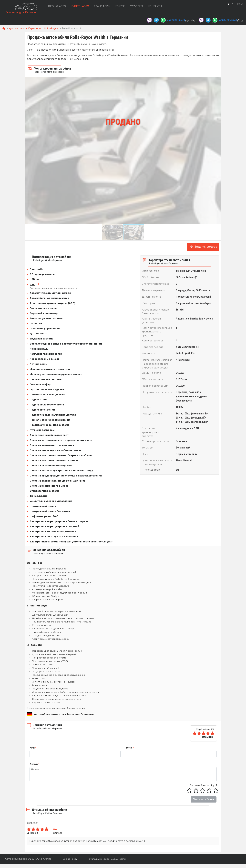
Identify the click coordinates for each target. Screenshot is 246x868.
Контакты (155, 6)
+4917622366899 (176, 21)
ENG (240, 5)
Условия (137, 6)
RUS (231, 5)
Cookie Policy (70, 859)
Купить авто (80, 6)
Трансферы (102, 6)
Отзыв (34, 764)
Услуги (120, 6)
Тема (130, 748)
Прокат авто (57, 6)
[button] (28, 150)
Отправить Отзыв (204, 799)
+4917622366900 (228, 21)
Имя (33, 748)
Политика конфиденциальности (106, 859)
